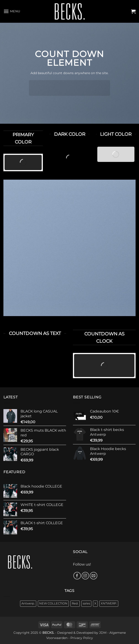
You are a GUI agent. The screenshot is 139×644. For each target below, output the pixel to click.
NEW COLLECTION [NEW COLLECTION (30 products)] (53, 603)
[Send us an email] (94, 576)
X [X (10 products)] (95, 603)
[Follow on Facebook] (77, 576)
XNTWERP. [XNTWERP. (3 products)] (109, 603)
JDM (103, 633)
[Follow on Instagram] (85, 576)
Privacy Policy (82, 638)
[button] (12, 11)
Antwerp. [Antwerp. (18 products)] (28, 603)
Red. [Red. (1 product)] (75, 603)
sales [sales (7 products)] (86, 603)
